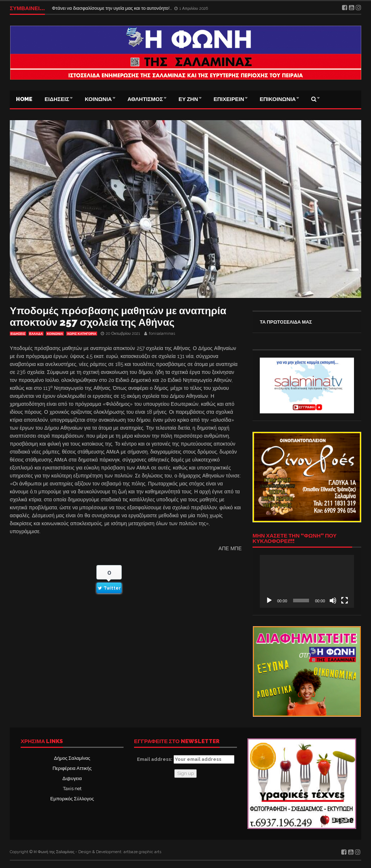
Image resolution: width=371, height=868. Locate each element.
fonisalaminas (162, 334)
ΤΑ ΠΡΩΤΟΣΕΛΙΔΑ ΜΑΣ (286, 322)
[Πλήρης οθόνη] (345, 601)
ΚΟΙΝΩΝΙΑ (98, 99)
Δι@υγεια (72, 778)
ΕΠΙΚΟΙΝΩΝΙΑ (278, 99)
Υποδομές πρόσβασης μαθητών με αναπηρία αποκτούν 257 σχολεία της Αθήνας (118, 317)
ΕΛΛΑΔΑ (36, 334)
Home (24, 99)
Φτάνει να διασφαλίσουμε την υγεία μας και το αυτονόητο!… (112, 8)
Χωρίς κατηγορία (82, 334)
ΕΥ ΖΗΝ (188, 99)
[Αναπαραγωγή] (269, 601)
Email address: (186, 759)
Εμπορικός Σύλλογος (72, 799)
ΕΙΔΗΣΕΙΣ (57, 99)
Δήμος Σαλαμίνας (72, 758)
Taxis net (72, 789)
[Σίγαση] (333, 601)
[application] (307, 581)
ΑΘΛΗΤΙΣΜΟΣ (145, 99)
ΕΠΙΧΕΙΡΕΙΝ (229, 99)
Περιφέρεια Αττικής (72, 768)
